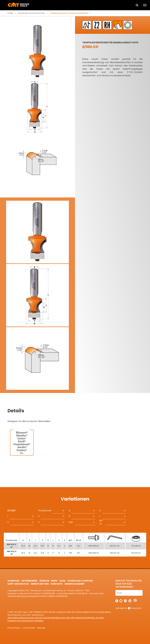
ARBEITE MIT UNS (40, 584)
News (54, 581)
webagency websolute (128, 608)
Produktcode (45, 511)
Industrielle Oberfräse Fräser (31, 13)
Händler (44, 581)
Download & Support (80, 581)
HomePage (13, 581)
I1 (39, 516)
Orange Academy (74, 584)
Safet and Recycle (18, 584)
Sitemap (41, 628)
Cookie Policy (29, 628)
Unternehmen (29, 581)
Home (10, 13)
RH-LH (101, 522)
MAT (71, 522)
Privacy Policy (14, 628)
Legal (63, 581)
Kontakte (57, 584)
